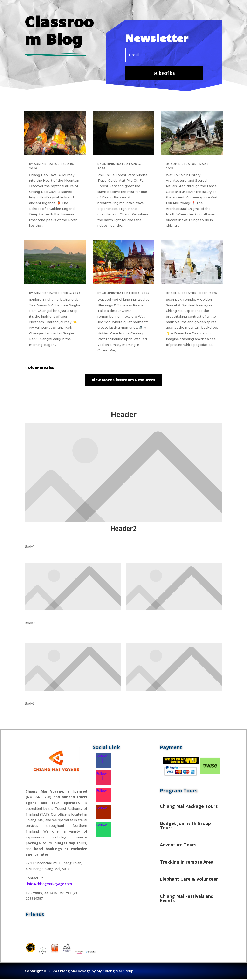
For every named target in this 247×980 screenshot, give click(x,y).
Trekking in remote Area (187, 863)
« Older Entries (39, 368)
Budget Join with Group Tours (185, 826)
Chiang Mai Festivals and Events (187, 899)
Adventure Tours (178, 846)
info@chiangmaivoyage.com (50, 885)
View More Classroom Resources (123, 381)
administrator (47, 165)
